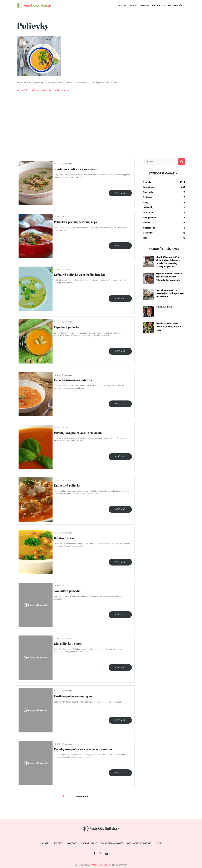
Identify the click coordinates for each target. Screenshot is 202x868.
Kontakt (72, 843)
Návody (164, 223)
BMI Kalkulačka (176, 6)
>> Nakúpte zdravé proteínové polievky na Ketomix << (43, 90)
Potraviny (164, 233)
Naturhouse (158, 6)
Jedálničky (164, 208)
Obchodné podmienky (140, 843)
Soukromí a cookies (112, 843)
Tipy (164, 238)
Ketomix (145, 6)
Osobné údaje (89, 843)
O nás (159, 843)
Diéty (164, 203)
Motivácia (164, 213)
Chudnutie (164, 192)
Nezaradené (164, 228)
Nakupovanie (164, 218)
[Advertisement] (101, 126)
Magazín (122, 6)
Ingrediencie (164, 187)
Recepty (133, 6)
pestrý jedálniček (99, 865)
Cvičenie (164, 197)
